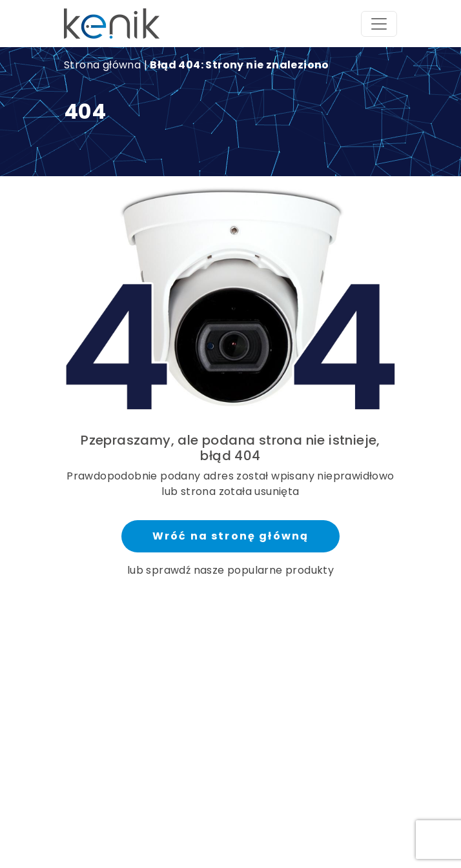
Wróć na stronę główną (230, 536)
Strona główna (102, 65)
